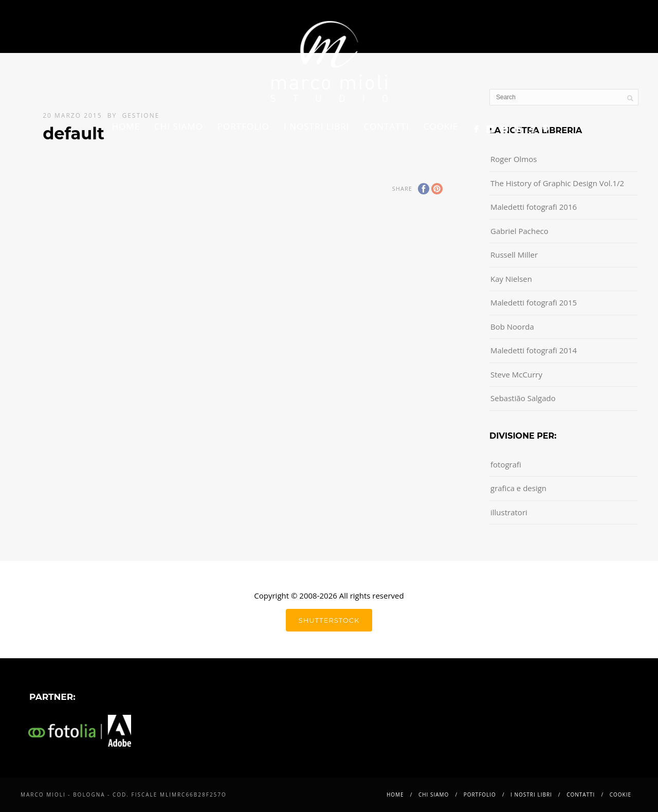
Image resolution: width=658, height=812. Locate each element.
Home (126, 126)
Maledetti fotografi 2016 (534, 207)
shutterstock (329, 620)
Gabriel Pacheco (519, 231)
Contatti (386, 126)
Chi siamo (179, 126)
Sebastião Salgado (523, 398)
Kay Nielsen (511, 279)
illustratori (509, 512)
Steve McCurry (516, 374)
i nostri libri (316, 126)
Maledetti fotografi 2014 (534, 350)
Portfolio (243, 126)
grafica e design (518, 488)
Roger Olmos (514, 159)
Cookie (441, 126)
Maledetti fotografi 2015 (534, 302)
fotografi (506, 464)
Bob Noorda (512, 327)
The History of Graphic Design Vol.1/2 (557, 183)
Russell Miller (514, 255)
